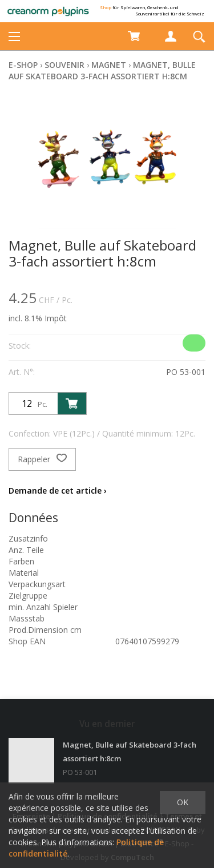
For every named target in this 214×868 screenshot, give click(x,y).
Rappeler (42, 459)
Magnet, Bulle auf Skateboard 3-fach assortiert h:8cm (102, 70)
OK (183, 802)
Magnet (109, 65)
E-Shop (23, 65)
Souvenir (64, 65)
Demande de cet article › (58, 490)
